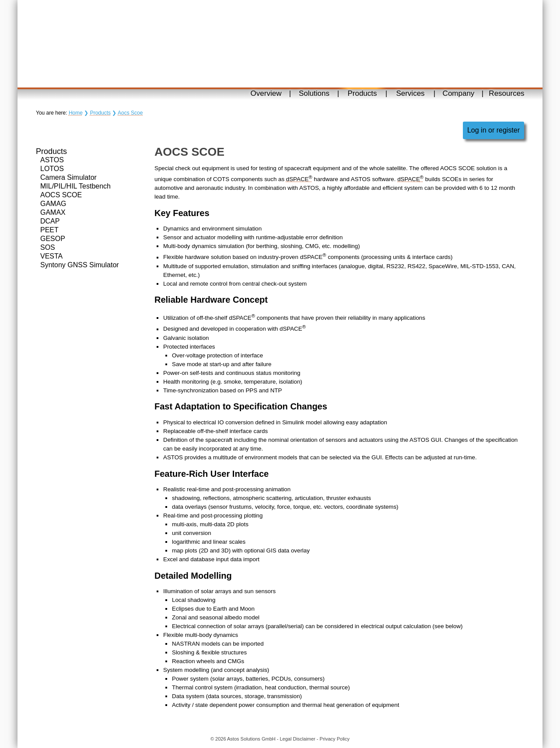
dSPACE (299, 179)
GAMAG (53, 204)
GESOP (53, 239)
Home (76, 113)
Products (362, 93)
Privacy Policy (335, 739)
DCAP (50, 221)
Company (459, 93)
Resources (506, 93)
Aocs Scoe (130, 113)
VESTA (51, 256)
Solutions (314, 93)
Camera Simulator (68, 177)
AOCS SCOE (61, 195)
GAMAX (53, 212)
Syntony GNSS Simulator (80, 265)
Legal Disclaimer (297, 739)
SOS (48, 247)
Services (410, 93)
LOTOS (52, 169)
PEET (49, 230)
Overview (266, 93)
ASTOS (52, 160)
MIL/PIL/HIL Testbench (75, 186)
